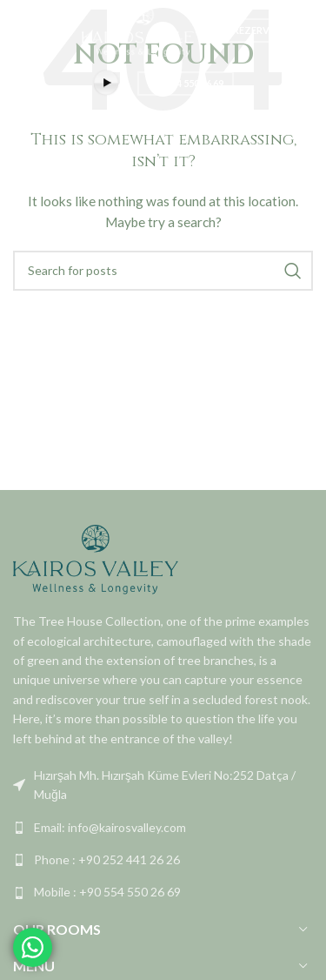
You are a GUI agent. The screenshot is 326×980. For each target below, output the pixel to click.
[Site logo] (143, 29)
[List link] (163, 785)
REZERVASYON (268, 30)
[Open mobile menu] (22, 30)
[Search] (163, 271)
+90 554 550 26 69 (186, 83)
